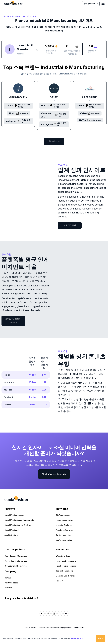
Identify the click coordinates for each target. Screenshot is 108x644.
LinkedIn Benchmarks (65, 576)
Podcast (60, 581)
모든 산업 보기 (70, 225)
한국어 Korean (91, 4)
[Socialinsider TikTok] (42, 614)
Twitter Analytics (63, 535)
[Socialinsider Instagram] (54, 614)
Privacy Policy (44, 628)
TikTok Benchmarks (65, 571)
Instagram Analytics (65, 520)
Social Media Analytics (14, 515)
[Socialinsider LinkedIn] (66, 614)
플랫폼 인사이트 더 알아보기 (13, 321)
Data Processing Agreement (61, 628)
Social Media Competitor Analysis (19, 520)
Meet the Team (11, 583)
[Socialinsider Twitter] (60, 614)
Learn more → (77, 638)
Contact (8, 578)
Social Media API (12, 530)
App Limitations (11, 535)
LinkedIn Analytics (64, 525)
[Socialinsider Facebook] (48, 614)
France (33, 16)
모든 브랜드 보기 (54, 141)
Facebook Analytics (65, 530)
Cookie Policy (79, 628)
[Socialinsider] (13, 4)
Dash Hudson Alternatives (16, 556)
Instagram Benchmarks (66, 561)
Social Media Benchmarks (16, 16)
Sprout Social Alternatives (16, 561)
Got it (101, 638)
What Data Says (63, 556)
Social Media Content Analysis (18, 525)
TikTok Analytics (63, 515)
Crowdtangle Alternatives (16, 566)
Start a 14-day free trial (54, 474)
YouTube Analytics (64, 540)
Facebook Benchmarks (66, 566)
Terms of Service (30, 628)
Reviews (8, 588)
